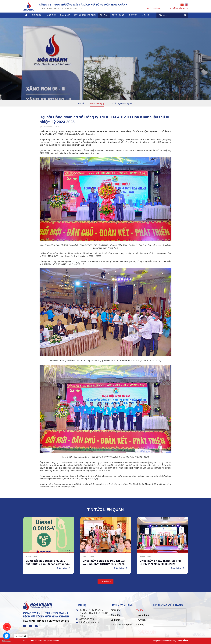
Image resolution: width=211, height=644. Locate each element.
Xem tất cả (105, 581)
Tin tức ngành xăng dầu (122, 103)
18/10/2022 (46, 127)
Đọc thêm (64, 568)
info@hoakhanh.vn (89, 622)
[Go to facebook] (7, 636)
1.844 (59, 127)
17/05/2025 (32, 557)
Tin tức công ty (97, 103)
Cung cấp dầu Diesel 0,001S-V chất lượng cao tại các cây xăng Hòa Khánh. (47, 563)
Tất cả (81, 103)
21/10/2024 (145, 557)
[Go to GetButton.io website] (7, 641)
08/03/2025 (89, 557)
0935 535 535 (87, 619)
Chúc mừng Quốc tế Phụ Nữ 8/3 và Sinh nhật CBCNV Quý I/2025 (104, 562)
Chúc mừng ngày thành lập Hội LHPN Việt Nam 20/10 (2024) (160, 562)
